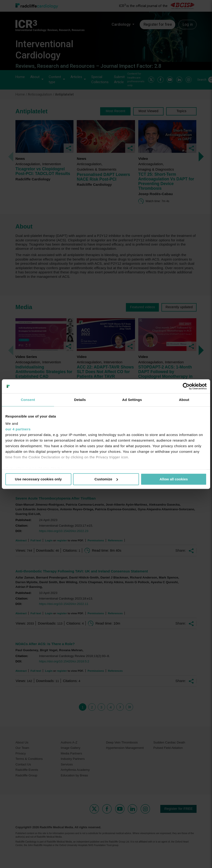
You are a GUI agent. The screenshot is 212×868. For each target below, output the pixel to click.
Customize (106, 479)
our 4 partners (18, 429)
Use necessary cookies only (38, 479)
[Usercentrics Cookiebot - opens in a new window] (186, 386)
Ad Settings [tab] (132, 400)
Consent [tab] (28, 400)
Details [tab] (80, 400)
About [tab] (184, 400)
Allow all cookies (174, 479)
